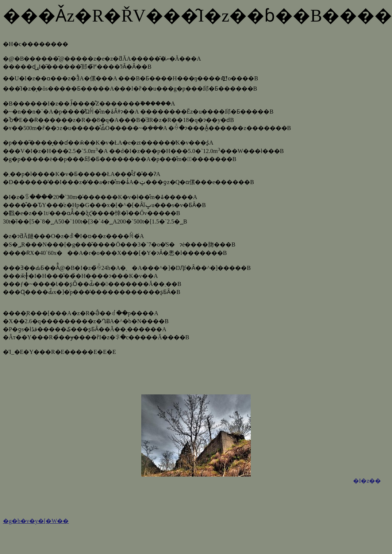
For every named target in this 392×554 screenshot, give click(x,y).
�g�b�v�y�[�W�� (36, 521)
